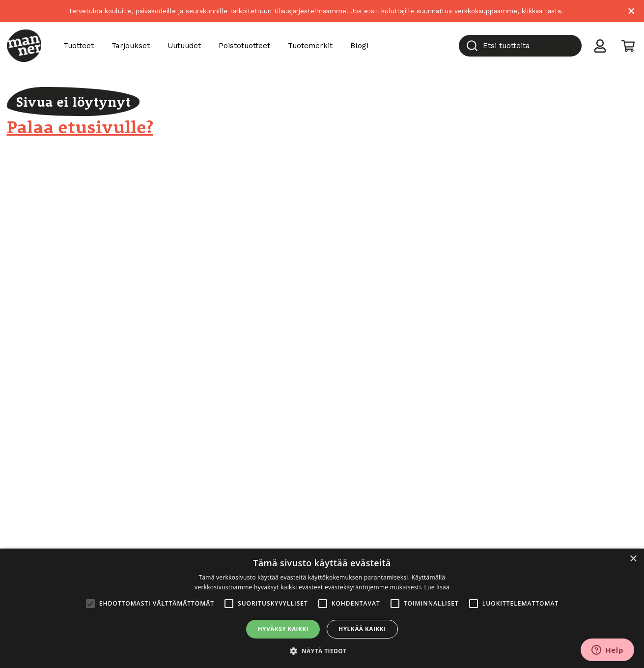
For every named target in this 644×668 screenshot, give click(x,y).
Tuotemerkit (310, 46)
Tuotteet (79, 46)
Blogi (359, 46)
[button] (322, 651)
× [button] (633, 559)
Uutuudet (184, 46)
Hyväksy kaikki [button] (283, 629)
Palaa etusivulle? (80, 127)
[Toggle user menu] (600, 45)
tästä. (554, 11)
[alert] (322, 608)
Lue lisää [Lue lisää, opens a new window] (437, 587)
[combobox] (520, 46)
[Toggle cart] (628, 45)
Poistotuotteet (244, 46)
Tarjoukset (131, 46)
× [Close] (631, 11)
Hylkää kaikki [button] (362, 629)
